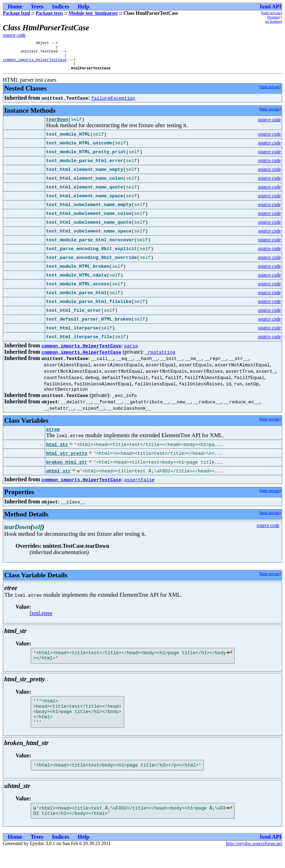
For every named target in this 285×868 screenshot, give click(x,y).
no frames (273, 21)
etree (53, 437)
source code (14, 35)
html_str (57, 452)
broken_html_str (67, 470)
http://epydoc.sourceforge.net (254, 862)
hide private (271, 13)
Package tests (49, 13)
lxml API (271, 7)
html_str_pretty (67, 461)
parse (131, 352)
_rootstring (160, 358)
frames (274, 17)
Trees (37, 7)
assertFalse (139, 488)
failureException (113, 103)
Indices (60, 7)
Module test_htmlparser (93, 13)
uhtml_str (59, 479)
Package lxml (16, 13)
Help (83, 7)
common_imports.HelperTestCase (35, 63)
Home (15, 7)
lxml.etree (41, 621)
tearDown (57, 125)
